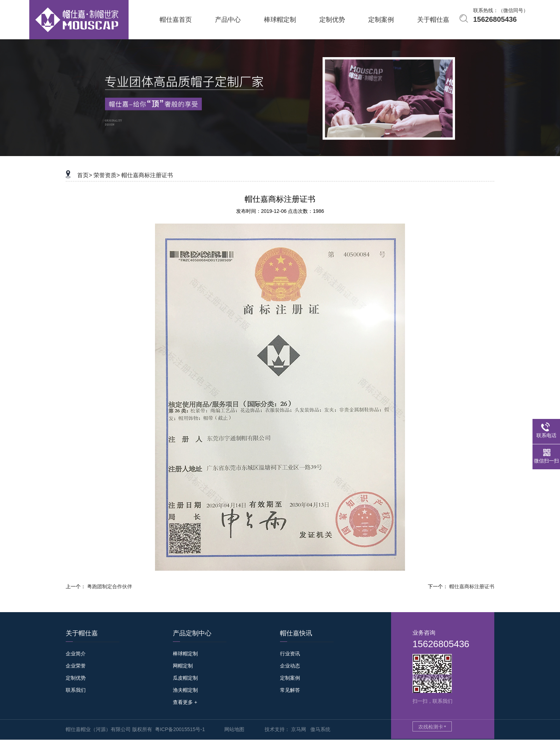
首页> (84, 175)
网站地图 (234, 729)
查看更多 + (185, 702)
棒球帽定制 (185, 654)
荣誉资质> (107, 175)
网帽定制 (183, 666)
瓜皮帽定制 (185, 678)
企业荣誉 (76, 666)
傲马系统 (320, 729)
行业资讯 (290, 654)
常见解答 (290, 690)
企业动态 (290, 666)
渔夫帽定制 (185, 690)
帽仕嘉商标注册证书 (147, 175)
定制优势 (76, 678)
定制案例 (290, 678)
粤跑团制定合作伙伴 (110, 586)
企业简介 (76, 654)
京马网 (299, 729)
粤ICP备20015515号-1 (180, 729)
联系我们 (76, 690)
